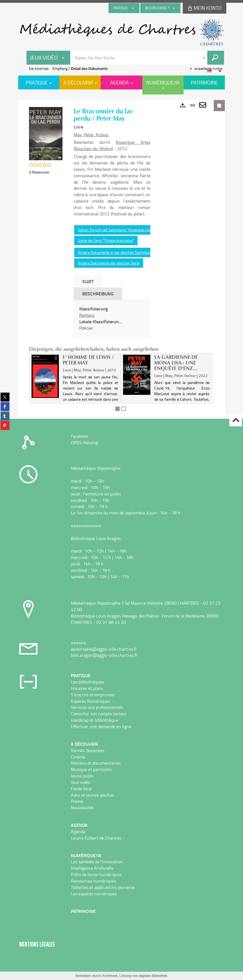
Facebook (80, 436)
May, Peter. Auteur (91, 135)
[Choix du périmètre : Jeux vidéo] (49, 58)
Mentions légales (37, 944)
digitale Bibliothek (153, 976)
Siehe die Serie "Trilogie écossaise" (106, 240)
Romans (87, 315)
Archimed (110, 976)
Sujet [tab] (88, 281)
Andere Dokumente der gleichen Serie (109, 263)
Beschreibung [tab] (98, 294)
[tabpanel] (112, 318)
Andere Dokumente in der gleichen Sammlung (115, 252)
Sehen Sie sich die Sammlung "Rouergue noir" (115, 230)
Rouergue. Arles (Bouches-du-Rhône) (112, 145)
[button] (46, 133)
